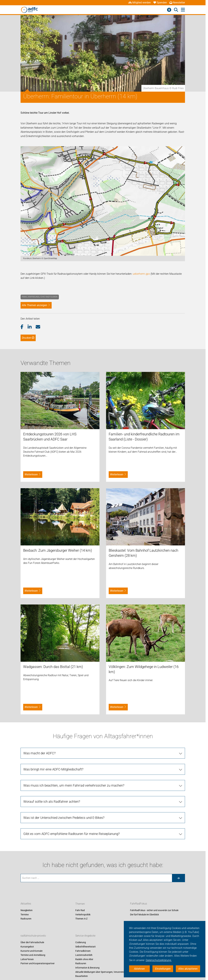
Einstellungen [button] (163, 969)
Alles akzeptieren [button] (188, 969)
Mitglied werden (140, 3)
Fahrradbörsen (83, 951)
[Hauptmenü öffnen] (183, 10)
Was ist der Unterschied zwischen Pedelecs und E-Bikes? (64, 818)
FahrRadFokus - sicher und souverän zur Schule (154, 910)
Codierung (81, 942)
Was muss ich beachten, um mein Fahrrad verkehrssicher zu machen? (74, 785)
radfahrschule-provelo (33, 936)
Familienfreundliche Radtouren (40, 297)
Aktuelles (26, 904)
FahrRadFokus (139, 904)
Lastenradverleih (84, 955)
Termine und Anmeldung (33, 955)
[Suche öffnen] (176, 10)
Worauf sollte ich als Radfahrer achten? (52, 802)
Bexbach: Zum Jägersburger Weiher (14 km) (58, 550)
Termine (25, 915)
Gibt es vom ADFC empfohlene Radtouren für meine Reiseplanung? (72, 834)
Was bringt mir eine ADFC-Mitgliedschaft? (53, 769)
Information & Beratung (87, 968)
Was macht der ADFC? (39, 753)
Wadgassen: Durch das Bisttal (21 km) (53, 667)
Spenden (160, 3)
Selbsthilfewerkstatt (86, 947)
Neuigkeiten (27, 910)
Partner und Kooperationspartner (38, 964)
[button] (24, 327)
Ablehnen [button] (139, 969)
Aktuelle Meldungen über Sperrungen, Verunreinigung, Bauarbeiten (103, 974)
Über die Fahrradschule (32, 942)
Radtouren (26, 919)
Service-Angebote (85, 936)
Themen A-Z (81, 919)
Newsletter (177, 3)
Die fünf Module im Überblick (144, 915)
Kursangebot (27, 947)
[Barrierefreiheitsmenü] (169, 10)
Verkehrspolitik (83, 915)
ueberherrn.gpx (141, 274)
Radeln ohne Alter (84, 959)
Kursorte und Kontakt (32, 951)
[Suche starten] (178, 878)
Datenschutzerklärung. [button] (159, 960)
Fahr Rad (80, 910)
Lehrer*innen (27, 959)
